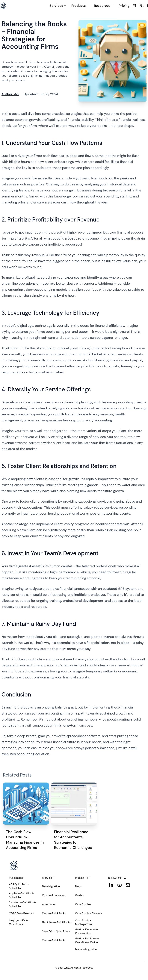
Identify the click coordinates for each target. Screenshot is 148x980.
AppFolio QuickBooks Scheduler (22, 895)
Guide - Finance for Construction (87, 931)
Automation (49, 904)
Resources (104, 6)
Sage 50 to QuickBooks (56, 931)
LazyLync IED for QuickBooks (19, 922)
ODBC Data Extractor (22, 913)
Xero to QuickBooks (54, 913)
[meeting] (134, 6)
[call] (142, 6)
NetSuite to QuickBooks (56, 922)
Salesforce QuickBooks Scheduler (23, 904)
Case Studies (83, 904)
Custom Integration (54, 895)
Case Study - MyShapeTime (84, 922)
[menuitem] (58, 6)
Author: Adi (10, 94)
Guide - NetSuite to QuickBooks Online (87, 940)
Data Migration (51, 886)
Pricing (124, 6)
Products (80, 6)
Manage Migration (86, 949)
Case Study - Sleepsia (89, 913)
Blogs (78, 886)
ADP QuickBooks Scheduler (19, 886)
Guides (79, 895)
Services (58, 6)
